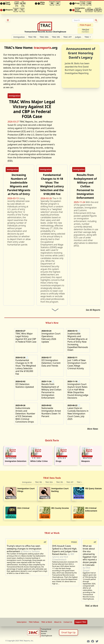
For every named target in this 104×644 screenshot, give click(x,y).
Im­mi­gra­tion (19, 37)
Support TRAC (81, 622)
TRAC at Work (91, 606)
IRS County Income (60, 508)
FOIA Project (85, 25)
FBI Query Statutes (94, 488)
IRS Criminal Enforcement (91, 509)
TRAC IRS (56, 37)
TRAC (88, 37)
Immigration (27, 482)
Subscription (22, 622)
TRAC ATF (67, 37)
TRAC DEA (44, 37)
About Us (58, 622)
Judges (78, 37)
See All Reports (93, 310)
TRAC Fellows (34, 622)
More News (93, 429)
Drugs (59, 461)
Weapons (86, 461)
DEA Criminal (23, 508)
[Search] (83, 20)
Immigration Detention (16, 461)
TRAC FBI (32, 37)
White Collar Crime (39, 461)
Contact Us (68, 622)
